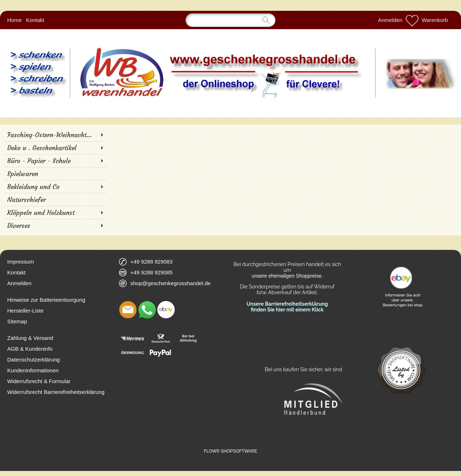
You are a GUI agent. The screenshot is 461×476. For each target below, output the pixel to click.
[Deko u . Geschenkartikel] (55, 148)
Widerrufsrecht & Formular (39, 381)
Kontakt (35, 20)
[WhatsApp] (147, 310)
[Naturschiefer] (55, 199)
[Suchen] (230, 20)
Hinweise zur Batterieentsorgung (46, 300)
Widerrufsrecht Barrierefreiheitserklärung (56, 392)
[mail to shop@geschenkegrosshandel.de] (128, 310)
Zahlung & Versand (30, 338)
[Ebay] (166, 310)
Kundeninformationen (33, 370)
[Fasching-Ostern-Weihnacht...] (55, 135)
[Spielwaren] (55, 174)
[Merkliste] (412, 20)
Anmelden (390, 20)
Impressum (21, 262)
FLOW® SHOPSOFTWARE (230, 451)
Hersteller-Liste (25, 311)
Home (14, 20)
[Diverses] (55, 225)
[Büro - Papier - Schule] (55, 161)
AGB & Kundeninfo (30, 349)
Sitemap (17, 321)
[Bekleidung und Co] (55, 187)
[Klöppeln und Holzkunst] (55, 212)
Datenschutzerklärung (33, 360)
